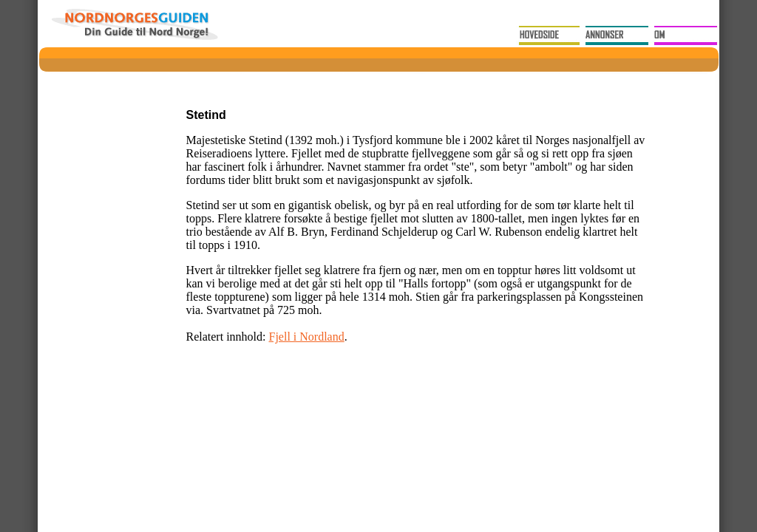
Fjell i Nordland (306, 337)
